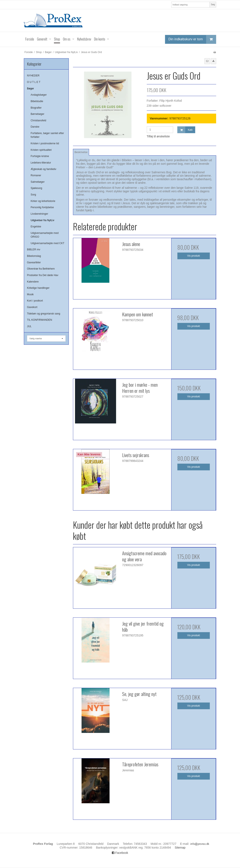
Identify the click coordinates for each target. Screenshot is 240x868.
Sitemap (180, 848)
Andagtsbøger (39, 95)
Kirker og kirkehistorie (43, 201)
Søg (213, 4)
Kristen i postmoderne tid (45, 143)
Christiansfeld (38, 120)
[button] (207, 61)
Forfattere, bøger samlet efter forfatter (47, 135)
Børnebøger (38, 114)
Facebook (120, 853)
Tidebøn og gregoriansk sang (44, 314)
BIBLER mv (34, 250)
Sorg (33, 195)
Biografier (36, 108)
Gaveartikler (34, 262)
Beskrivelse (81, 152)
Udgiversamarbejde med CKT (48, 243)
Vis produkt (193, 256)
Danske (35, 127)
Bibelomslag (34, 256)
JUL (29, 326)
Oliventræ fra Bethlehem (41, 269)
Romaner (36, 175)
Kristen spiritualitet (41, 150)
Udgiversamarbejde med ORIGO (45, 235)
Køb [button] (185, 130)
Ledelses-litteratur (41, 163)
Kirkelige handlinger (38, 288)
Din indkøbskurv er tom (192, 39)
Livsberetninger (40, 214)
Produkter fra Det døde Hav (43, 275)
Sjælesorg (36, 188)
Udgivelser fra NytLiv (43, 220)
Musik (30, 294)
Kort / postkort (35, 301)
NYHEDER (33, 76)
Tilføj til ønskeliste (158, 136)
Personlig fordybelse (42, 207)
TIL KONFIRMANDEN (40, 320)
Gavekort (32, 307)
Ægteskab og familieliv (44, 169)
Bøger (30, 89)
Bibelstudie (37, 101)
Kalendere (33, 282)
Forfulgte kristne (40, 156)
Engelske (36, 227)
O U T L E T (34, 82)
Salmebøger (38, 182)
